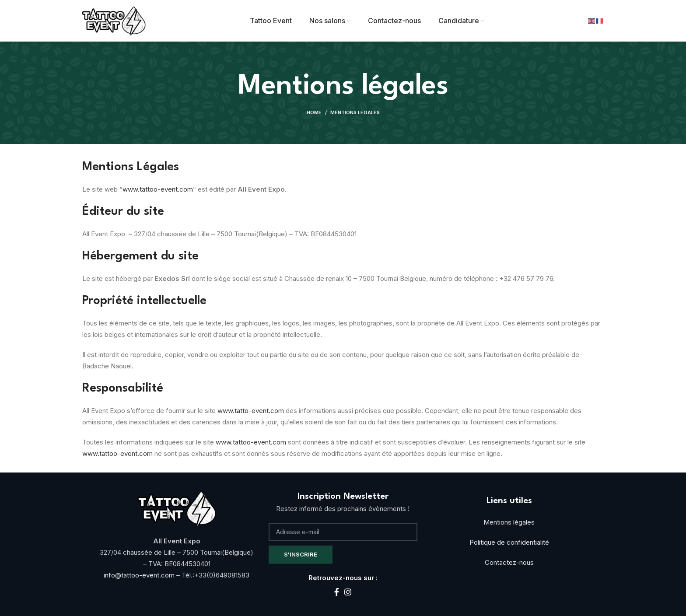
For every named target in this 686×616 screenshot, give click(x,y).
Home (314, 112)
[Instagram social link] (348, 592)
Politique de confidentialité (509, 542)
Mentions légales (509, 522)
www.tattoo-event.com (158, 189)
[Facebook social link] (337, 592)
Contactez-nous (509, 562)
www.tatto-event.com (251, 411)
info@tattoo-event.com (140, 575)
